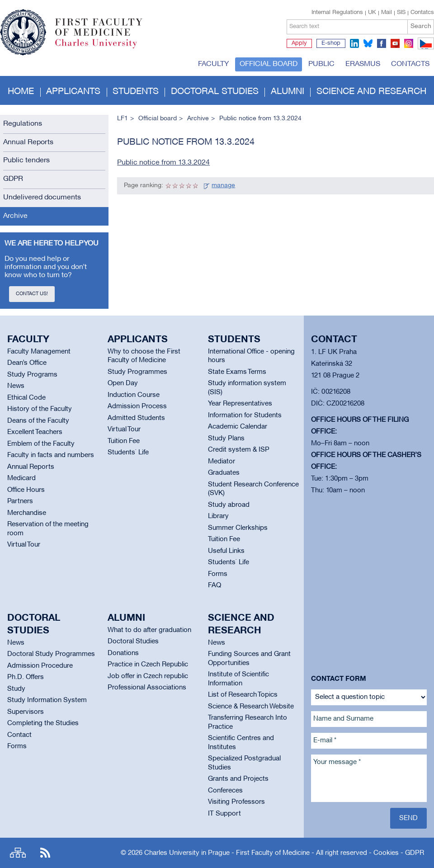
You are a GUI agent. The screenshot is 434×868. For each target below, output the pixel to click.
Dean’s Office (27, 363)
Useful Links (226, 551)
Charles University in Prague (104, 47)
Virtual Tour (24, 545)
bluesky (368, 43)
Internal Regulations (337, 13)
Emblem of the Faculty (41, 444)
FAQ (215, 585)
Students (136, 92)
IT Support (224, 814)
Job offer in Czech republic (148, 676)
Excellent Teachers (35, 432)
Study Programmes (137, 372)
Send (408, 818)
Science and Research (371, 92)
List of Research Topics (243, 695)
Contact (19, 735)
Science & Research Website (251, 707)
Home (21, 92)
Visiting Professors (236, 802)
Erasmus (363, 64)
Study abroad (229, 505)
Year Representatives (240, 404)
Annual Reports (28, 142)
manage (223, 186)
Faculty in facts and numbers (51, 455)
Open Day (123, 383)
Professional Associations (147, 688)
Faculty (213, 64)
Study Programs (32, 375)
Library (218, 516)
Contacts (410, 64)
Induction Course (134, 395)
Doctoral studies (215, 92)
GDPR (13, 179)
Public (321, 64)
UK (372, 13)
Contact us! (32, 294)
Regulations (23, 124)
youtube (395, 43)
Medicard (21, 478)
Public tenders (26, 160)
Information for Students (245, 415)
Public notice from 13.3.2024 (163, 163)
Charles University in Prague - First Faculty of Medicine (227, 853)
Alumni (288, 92)
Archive (15, 216)
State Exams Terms (237, 372)
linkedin (354, 43)
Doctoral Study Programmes (51, 654)
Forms (218, 574)
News (16, 386)
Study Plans (226, 439)
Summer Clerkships (238, 528)
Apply (299, 43)
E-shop (331, 43)
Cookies (386, 853)
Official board (269, 64)
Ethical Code (26, 398)
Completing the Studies (43, 723)
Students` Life (128, 453)
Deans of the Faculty (38, 421)
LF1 (123, 119)
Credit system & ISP (239, 450)
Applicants (73, 92)
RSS (45, 853)
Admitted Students (136, 418)
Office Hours (26, 490)
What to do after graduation (149, 630)
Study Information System (47, 700)
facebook (382, 43)
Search (421, 26)
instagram (409, 43)
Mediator (222, 462)
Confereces (225, 791)
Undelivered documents (42, 198)
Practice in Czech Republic (148, 665)
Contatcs (422, 13)
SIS (401, 13)
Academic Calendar (238, 427)
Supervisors (26, 712)
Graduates (224, 473)
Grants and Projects (238, 779)
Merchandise (27, 513)
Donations (123, 653)
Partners (20, 501)
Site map (18, 853)
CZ (424, 49)
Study (16, 689)
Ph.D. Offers (26, 677)
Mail (387, 13)
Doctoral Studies (133, 642)
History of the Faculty (40, 409)
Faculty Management (39, 352)
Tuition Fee (124, 441)
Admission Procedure (40, 666)
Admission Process (137, 406)
